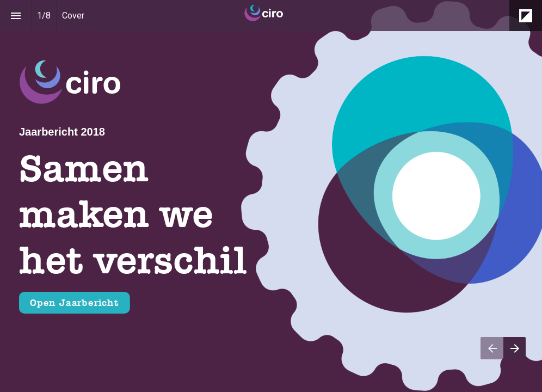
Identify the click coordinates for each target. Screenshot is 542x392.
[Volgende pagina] (515, 348)
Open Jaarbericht (74, 303)
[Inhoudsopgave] (16, 16)
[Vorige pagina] (492, 348)
